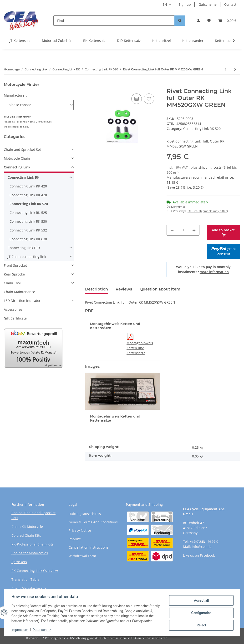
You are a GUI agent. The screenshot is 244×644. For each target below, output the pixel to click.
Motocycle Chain (17, 158)
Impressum (20, 630)
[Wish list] (209, 21)
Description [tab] (97, 289)
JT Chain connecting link (27, 257)
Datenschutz (42, 630)
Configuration (201, 613)
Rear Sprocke (14, 274)
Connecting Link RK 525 (28, 213)
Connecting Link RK (23, 177)
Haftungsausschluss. (85, 514)
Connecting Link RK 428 (28, 195)
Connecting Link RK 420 (28, 186)
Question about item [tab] (160, 289)
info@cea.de (45, 122)
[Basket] (227, 21)
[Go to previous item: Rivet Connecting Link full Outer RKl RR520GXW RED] (226, 69)
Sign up (185, 4)
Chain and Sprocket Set (22, 150)
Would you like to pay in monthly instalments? (203, 269)
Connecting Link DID (24, 248)
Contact (230, 4)
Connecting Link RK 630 (28, 239)
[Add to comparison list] (137, 99)
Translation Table (25, 579)
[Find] (114, 21)
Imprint (75, 539)
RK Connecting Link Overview (35, 571)
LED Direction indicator (22, 301)
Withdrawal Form (82, 556)
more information (214, 272)
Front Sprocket (15, 265)
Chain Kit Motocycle (27, 527)
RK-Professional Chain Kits (33, 544)
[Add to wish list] (149, 99)
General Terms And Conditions (93, 522)
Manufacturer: (15, 95)
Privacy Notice (80, 530)
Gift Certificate (15, 318)
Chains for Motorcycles (30, 553)
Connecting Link (17, 167)
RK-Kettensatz (94, 41)
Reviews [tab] (124, 289)
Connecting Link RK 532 (28, 230)
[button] (198, 21)
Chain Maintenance (19, 292)
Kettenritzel (162, 41)
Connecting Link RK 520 (202, 129)
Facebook (207, 555)
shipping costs (211, 167)
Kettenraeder (193, 41)
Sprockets (19, 562)
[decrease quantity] (172, 230)
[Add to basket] (89, 85)
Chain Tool (12, 283)
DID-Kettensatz (129, 41)
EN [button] (165, 4)
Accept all (201, 600)
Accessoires (13, 309)
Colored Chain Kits (26, 535)
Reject (201, 625)
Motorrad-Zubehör (57, 41)
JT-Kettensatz (20, 41)
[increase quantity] (194, 230)
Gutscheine (208, 4)
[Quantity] (183, 230)
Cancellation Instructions (89, 547)
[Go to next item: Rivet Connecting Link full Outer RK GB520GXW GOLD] (235, 69)
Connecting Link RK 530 (28, 221)
